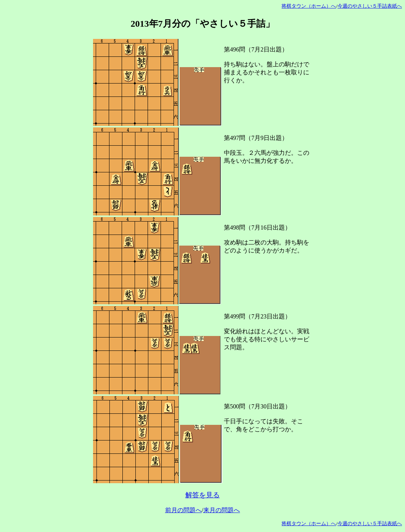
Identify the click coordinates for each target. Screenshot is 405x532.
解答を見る (202, 495)
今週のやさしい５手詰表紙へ (370, 6)
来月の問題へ (222, 510)
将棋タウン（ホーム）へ (309, 6)
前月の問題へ (183, 510)
